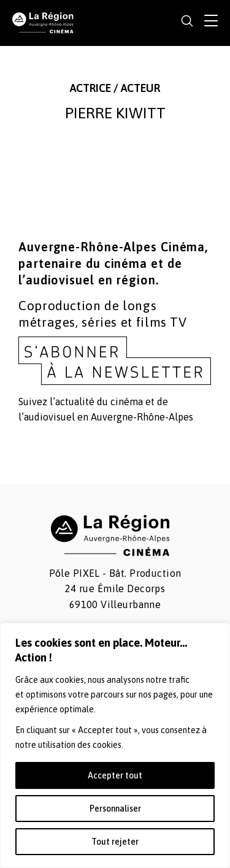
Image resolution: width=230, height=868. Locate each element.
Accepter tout (115, 775)
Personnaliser (115, 809)
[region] (115, 745)
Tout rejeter (115, 842)
